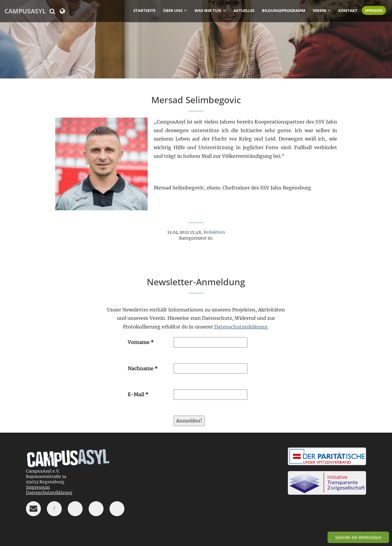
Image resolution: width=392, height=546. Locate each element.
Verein (320, 10)
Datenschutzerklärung (241, 327)
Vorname (141, 342)
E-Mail (138, 394)
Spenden (374, 10)
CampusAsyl (25, 11)
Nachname (143, 368)
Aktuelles (244, 10)
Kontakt (348, 10)
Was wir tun (208, 10)
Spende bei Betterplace (358, 537)
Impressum (38, 487)
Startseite (144, 10)
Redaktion (214, 232)
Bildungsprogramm (284, 10)
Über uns (173, 10)
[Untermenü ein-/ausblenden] (186, 10)
